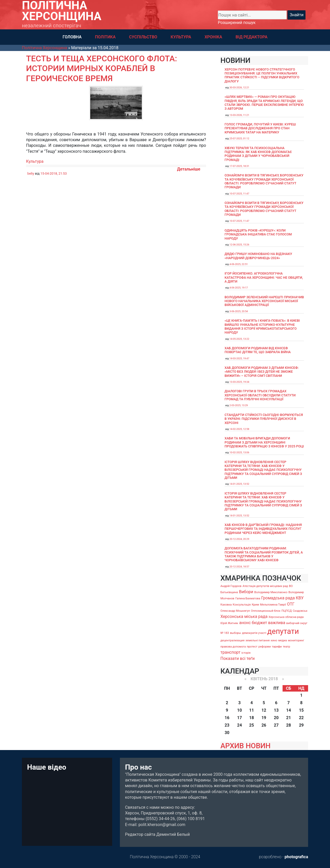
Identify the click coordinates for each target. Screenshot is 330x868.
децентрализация (232, 640)
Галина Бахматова (248, 598)
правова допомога (233, 647)
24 (240, 725)
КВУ (300, 598)
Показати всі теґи (238, 658)
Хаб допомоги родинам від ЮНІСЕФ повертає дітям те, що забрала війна (258, 350)
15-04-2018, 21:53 (54, 173)
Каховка (226, 605)
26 (264, 725)
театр (287, 647)
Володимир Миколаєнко (271, 592)
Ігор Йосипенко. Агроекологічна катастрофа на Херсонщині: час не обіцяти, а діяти (264, 277)
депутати (283, 631)
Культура (35, 161)
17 (240, 718)
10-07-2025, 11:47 (239, 194)
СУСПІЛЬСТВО (143, 37)
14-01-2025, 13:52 (239, 484)
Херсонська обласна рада (286, 617)
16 (227, 718)
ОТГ (291, 604)
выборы (236, 633)
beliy (31, 173)
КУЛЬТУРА (181, 37)
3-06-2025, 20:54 (239, 311)
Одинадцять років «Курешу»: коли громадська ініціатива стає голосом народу (258, 234)
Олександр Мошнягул (235, 611)
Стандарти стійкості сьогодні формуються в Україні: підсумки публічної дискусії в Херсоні (264, 419)
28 (288, 725)
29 (301, 725)
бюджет (259, 623)
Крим (255, 605)
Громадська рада (278, 598)
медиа (283, 640)
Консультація (242, 605)
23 (227, 725)
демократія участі (254, 633)
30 (227, 733)
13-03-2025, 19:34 (239, 382)
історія (246, 653)
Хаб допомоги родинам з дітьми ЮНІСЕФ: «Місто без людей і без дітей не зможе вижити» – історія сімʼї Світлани (262, 372)
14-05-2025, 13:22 (239, 339)
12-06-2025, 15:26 (239, 245)
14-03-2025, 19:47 (239, 358)
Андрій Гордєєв (231, 586)
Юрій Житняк (229, 623)
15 (301, 710)
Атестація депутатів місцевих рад (265, 586)
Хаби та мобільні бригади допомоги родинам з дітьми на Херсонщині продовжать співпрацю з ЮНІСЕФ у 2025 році (264, 442)
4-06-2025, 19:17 (239, 288)
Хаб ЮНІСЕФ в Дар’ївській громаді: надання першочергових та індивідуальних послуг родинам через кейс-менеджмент (263, 529)
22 (301, 718)
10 (240, 710)
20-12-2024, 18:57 (239, 567)
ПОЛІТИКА (105, 37)
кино (274, 640)
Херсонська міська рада (244, 616)
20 (276, 718)
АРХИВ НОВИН (245, 746)
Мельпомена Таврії (273, 605)
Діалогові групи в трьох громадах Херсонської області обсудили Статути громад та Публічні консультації (260, 395)
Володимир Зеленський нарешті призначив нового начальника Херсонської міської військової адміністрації (264, 301)
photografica (296, 857)
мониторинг (296, 640)
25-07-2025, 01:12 (239, 138)
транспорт (230, 652)
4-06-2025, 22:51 (239, 264)
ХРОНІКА (213, 37)
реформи (265, 647)
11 (252, 710)
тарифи (277, 647)
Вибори (246, 592)
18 (252, 718)
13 (276, 710)
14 (288, 710)
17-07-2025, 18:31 (239, 166)
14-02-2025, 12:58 (239, 429)
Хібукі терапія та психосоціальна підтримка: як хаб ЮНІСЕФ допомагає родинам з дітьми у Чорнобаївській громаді (258, 154)
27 (276, 725)
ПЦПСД (287, 611)
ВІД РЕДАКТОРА (252, 37)
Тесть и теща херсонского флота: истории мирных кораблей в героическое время (102, 68)
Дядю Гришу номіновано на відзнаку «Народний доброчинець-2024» (258, 256)
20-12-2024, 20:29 (239, 539)
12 (264, 710)
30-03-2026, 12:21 (239, 87)
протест (252, 647)
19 (264, 718)
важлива (277, 623)
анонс (245, 623)
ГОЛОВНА (72, 37)
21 (288, 718)
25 (252, 725)
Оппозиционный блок (266, 611)
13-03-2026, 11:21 (239, 115)
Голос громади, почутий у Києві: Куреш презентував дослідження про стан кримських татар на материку (260, 128)
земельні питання (258, 640)
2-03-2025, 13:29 (239, 405)
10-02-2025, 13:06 (239, 452)
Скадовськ (300, 611)
